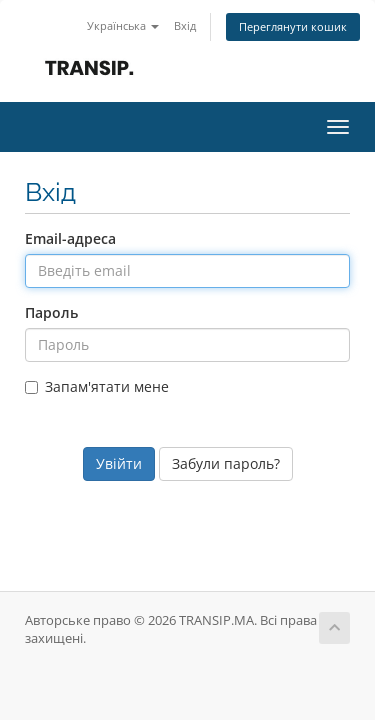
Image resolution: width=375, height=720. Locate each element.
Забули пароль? (226, 463)
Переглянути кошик (293, 26)
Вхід (185, 25)
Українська (123, 25)
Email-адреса (70, 238)
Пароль (51, 312)
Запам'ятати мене (97, 386)
